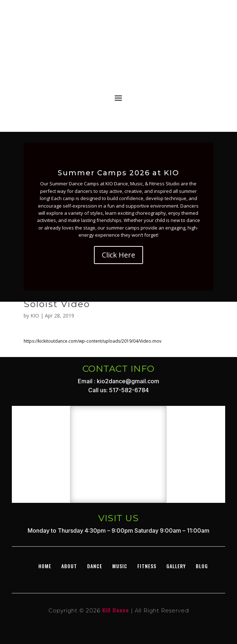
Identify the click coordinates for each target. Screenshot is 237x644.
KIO (35, 316)
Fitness (147, 566)
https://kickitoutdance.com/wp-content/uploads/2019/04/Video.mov (93, 341)
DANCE (95, 566)
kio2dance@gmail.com (128, 381)
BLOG (202, 566)
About (69, 566)
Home (45, 566)
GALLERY (176, 566)
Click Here (118, 255)
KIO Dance (116, 610)
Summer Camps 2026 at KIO (118, 173)
